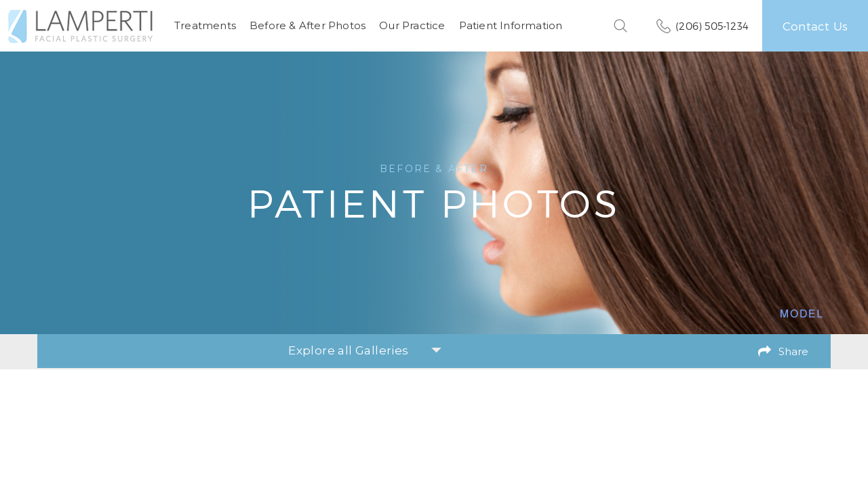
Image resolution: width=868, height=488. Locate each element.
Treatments (205, 25)
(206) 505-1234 (712, 26)
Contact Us (815, 26)
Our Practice (412, 25)
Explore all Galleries (364, 350)
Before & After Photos (308, 25)
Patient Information (511, 25)
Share (793, 351)
